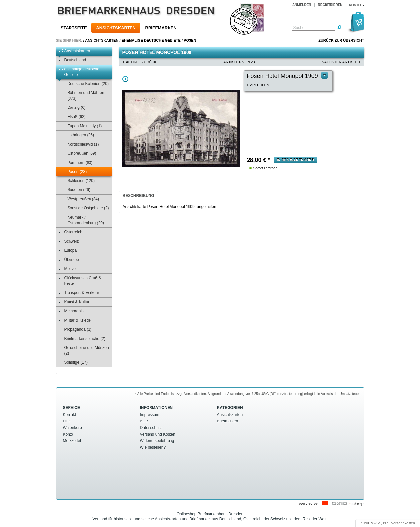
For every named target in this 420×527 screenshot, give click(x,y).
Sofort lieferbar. (266, 168)
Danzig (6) (73, 108)
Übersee (69, 260)
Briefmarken (161, 28)
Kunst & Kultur (74, 302)
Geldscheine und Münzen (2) (83, 351)
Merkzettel (72, 441)
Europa (68, 251)
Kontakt (70, 415)
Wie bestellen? (153, 447)
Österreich (70, 232)
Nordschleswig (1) (80, 144)
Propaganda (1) (75, 330)
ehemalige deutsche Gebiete (151, 40)
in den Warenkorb (296, 160)
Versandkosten (403, 523)
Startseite (74, 28)
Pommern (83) (77, 163)
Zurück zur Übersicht (341, 40)
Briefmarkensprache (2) (82, 339)
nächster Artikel (340, 62)
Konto (68, 434)
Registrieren (330, 5)
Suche (299, 28)
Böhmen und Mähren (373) (83, 96)
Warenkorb (72, 428)
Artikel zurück (141, 62)
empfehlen (258, 85)
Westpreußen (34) (80, 199)
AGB (144, 421)
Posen (190, 40)
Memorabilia (72, 311)
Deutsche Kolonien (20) (85, 84)
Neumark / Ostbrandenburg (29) (83, 220)
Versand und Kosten (158, 434)
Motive (67, 269)
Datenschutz (151, 428)
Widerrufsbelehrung (157, 441)
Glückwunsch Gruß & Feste (80, 281)
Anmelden (302, 5)
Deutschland (72, 60)
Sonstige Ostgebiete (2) (85, 208)
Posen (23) (74, 172)
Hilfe (67, 421)
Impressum (150, 415)
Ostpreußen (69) (79, 154)
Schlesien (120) (78, 181)
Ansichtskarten (116, 28)
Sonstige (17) (73, 363)
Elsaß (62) (73, 117)
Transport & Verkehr (79, 293)
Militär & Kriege (74, 320)
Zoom (125, 79)
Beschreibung (139, 196)
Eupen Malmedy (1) (82, 126)
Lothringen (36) (78, 135)
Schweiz (69, 241)
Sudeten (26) (76, 190)
